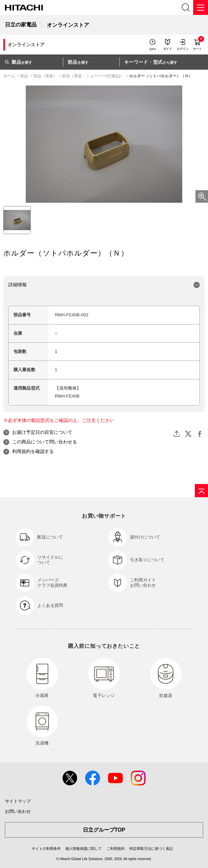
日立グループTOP (104, 830)
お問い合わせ (18, 811)
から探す (151, 62)
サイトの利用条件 (46, 849)
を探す (18, 62)
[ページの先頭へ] (201, 491)
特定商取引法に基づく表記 (151, 849)
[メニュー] (201, 7)
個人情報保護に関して (84, 849)
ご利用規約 (116, 849)
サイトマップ (18, 801)
